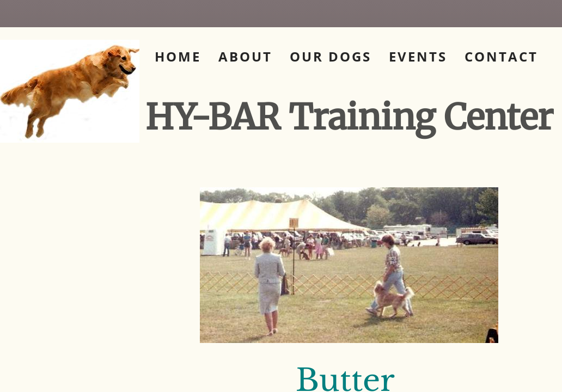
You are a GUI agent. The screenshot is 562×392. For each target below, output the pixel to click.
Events (418, 56)
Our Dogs (331, 56)
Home (178, 56)
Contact (501, 56)
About (245, 56)
